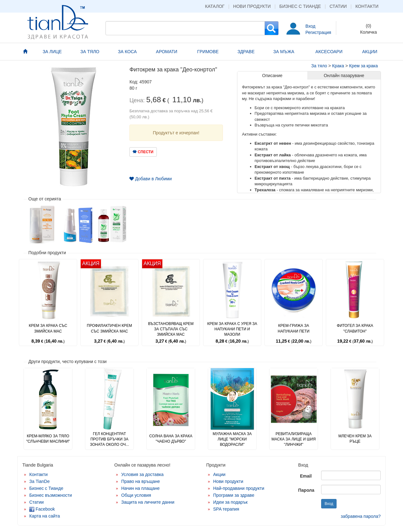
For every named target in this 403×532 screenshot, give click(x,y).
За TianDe (40, 481)
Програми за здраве (234, 495)
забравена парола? (361, 516)
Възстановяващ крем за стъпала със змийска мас (171, 329)
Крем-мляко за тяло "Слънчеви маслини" (48, 439)
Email (306, 476)
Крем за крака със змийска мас (48, 328)
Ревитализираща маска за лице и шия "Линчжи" (293, 439)
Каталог (215, 6)
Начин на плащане (140, 488)
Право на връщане (141, 481)
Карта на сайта (45, 516)
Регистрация (318, 32)
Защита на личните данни (148, 502)
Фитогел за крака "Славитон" (355, 328)
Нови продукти (252, 6)
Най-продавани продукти (239, 488)
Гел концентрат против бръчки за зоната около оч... (109, 439)
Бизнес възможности (51, 495)
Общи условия (136, 495)
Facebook (42, 509)
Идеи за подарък (230, 502)
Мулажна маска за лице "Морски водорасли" (232, 439)
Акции (219, 474)
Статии (338, 6)
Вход (310, 26)
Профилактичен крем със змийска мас (109, 328)
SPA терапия (226, 509)
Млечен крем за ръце (355, 439)
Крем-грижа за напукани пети (294, 328)
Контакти (367, 6)
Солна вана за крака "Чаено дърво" (171, 439)
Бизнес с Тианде (300, 6)
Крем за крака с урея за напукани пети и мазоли (232, 329)
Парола (306, 490)
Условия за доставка (142, 474)
